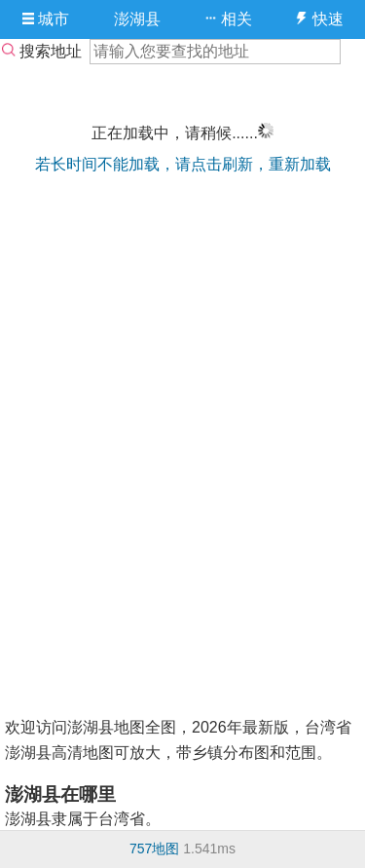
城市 (46, 19)
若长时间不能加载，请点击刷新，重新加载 (183, 164)
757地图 (154, 849)
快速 (319, 19)
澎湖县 (137, 19)
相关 (228, 19)
